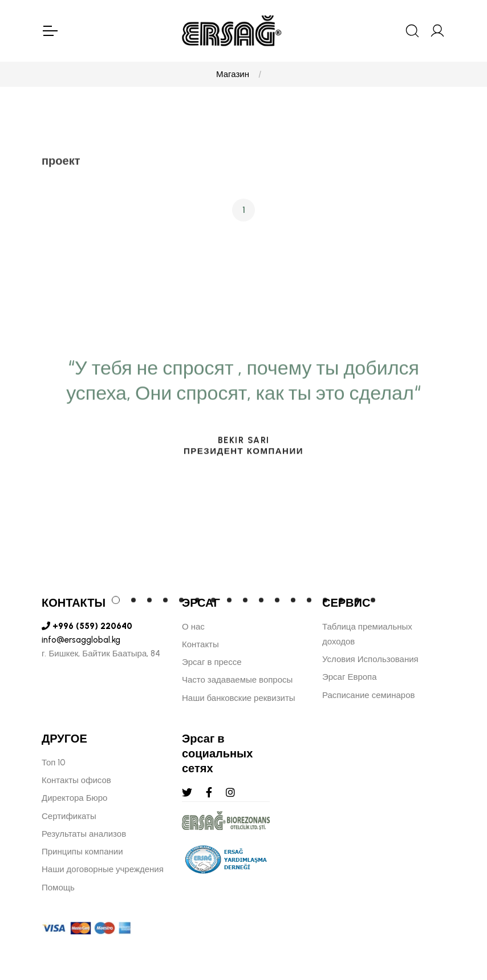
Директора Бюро (74, 798)
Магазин (233, 74)
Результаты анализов (84, 834)
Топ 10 (54, 763)
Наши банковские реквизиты (239, 698)
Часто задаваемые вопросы (237, 680)
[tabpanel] (243, 490)
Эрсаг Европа (350, 677)
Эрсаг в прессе (212, 662)
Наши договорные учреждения (103, 869)
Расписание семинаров (369, 695)
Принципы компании (82, 852)
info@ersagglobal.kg (81, 640)
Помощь (58, 888)
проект (61, 164)
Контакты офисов (76, 780)
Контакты (200, 644)
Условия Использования (370, 659)
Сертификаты (69, 816)
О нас (193, 627)
